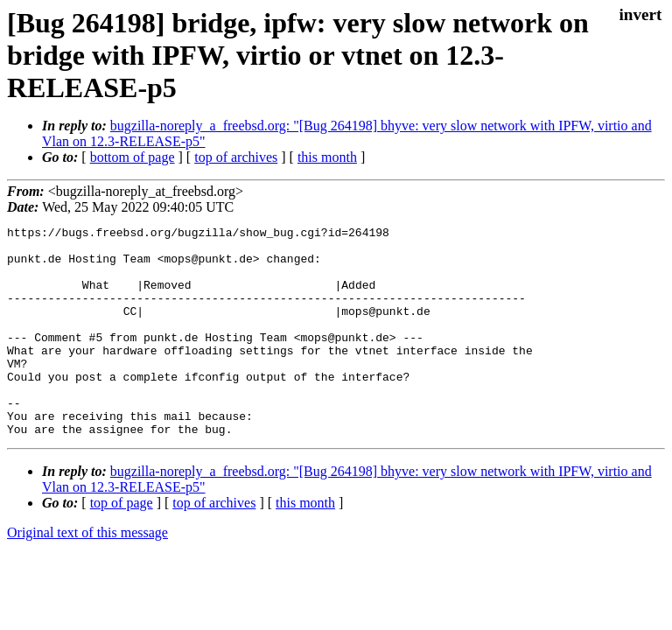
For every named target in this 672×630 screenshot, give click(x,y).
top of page (122, 545)
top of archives (236, 157)
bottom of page (133, 157)
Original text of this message (87, 574)
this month (327, 157)
